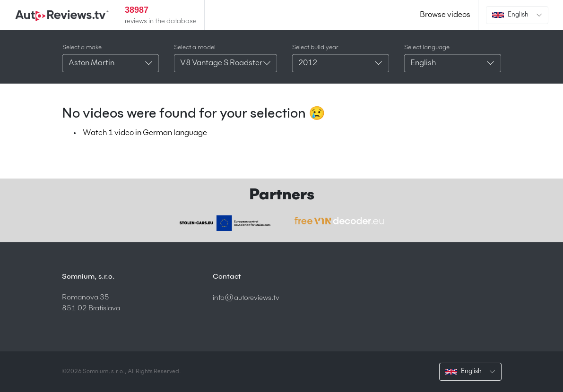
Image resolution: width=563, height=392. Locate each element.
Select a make (82, 47)
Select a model (195, 47)
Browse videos (445, 15)
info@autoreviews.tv (246, 298)
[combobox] (111, 63)
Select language (427, 47)
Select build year (315, 47)
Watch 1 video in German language (145, 133)
